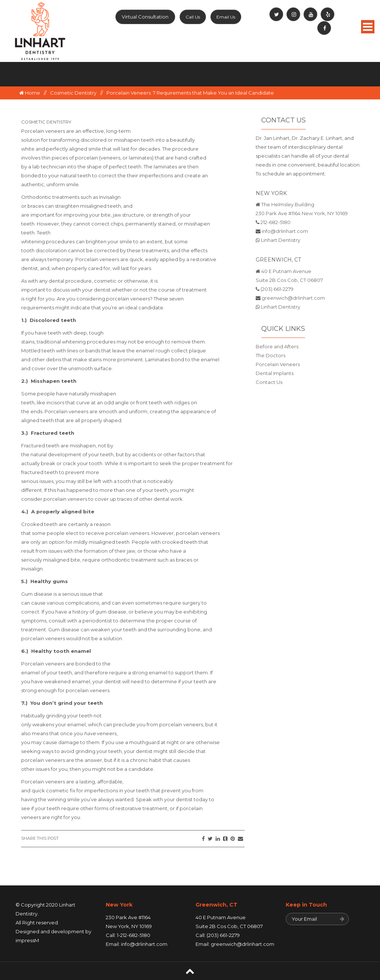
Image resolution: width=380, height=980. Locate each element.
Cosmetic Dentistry (73, 93)
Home (30, 93)
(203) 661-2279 (277, 289)
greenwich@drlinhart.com (293, 298)
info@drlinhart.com (285, 231)
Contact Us (269, 382)
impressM (27, 940)
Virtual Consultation (145, 17)
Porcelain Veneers (278, 364)
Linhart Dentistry (281, 240)
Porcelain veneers (44, 131)
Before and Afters (277, 346)
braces (36, 206)
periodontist (98, 621)
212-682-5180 (276, 222)
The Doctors (271, 355)
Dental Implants (275, 373)
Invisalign (110, 197)
